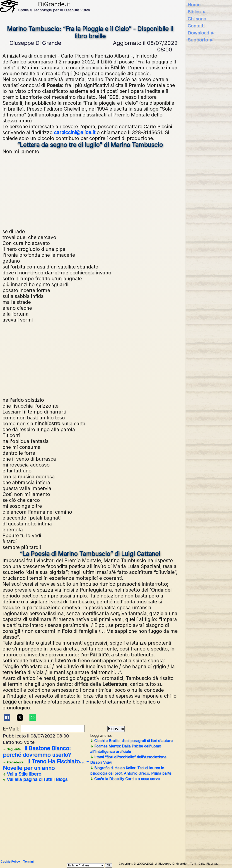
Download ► (201, 33)
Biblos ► (197, 12)
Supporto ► (201, 40)
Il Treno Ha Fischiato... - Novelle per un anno (46, 765)
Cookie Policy (10, 861)
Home (194, 5)
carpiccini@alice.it (75, 132)
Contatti (196, 26)
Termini (28, 861)
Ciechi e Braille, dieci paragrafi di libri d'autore (131, 741)
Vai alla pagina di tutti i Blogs (35, 779)
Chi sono (197, 19)
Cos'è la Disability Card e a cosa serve (125, 779)
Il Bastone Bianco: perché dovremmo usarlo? (37, 752)
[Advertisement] (90, 191)
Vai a (22, 774)
